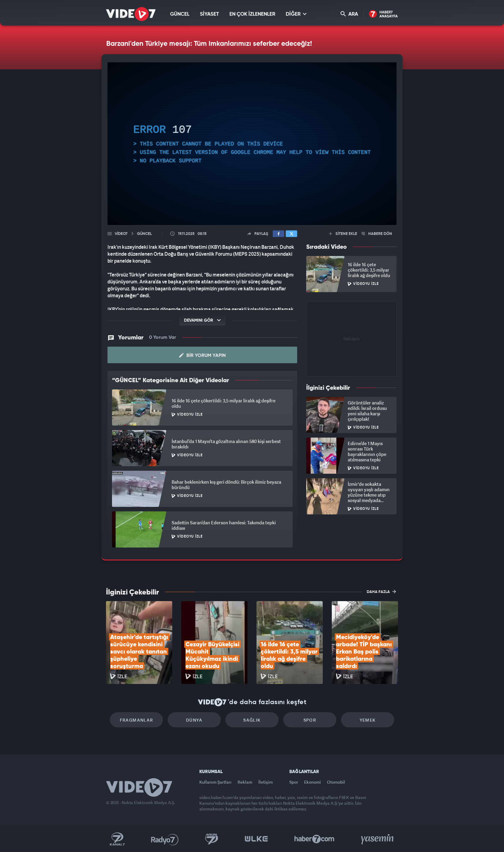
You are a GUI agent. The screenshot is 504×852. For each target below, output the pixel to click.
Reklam (245, 782)
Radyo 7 (165, 839)
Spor (310, 720)
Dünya (194, 720)
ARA (349, 14)
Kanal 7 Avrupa (212, 839)
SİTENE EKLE (343, 234)
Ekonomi (313, 782)
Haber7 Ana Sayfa (383, 14)
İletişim (266, 782)
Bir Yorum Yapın (202, 355)
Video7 (121, 234)
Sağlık (252, 720)
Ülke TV (256, 839)
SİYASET (209, 14)
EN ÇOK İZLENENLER (252, 14)
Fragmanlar (137, 720)
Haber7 (314, 839)
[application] (252, 144)
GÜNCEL (180, 14)
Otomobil (336, 782)
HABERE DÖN (377, 234)
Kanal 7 (117, 839)
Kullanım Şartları (215, 782)
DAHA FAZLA (381, 591)
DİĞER (296, 14)
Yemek (368, 720)
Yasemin (378, 839)
